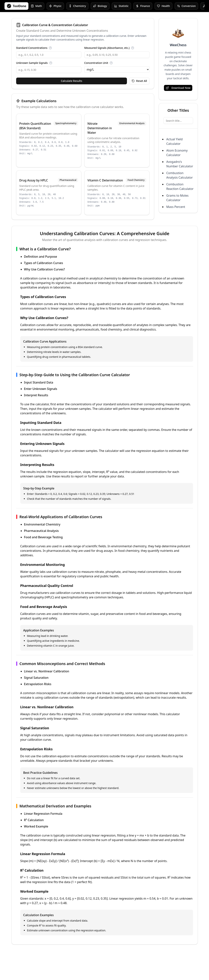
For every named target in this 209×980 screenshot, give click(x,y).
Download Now (178, 88)
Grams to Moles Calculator (177, 198)
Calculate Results (72, 81)
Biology (100, 6)
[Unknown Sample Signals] (49, 70)
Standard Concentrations (32, 48)
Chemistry (77, 6)
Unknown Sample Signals (32, 63)
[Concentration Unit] (117, 69)
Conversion (186, 6)
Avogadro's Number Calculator (180, 164)
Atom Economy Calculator (177, 153)
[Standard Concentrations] (49, 55)
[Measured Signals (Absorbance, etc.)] (117, 55)
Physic (55, 6)
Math (36, 6)
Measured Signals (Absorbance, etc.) (107, 48)
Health (163, 6)
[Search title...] (178, 121)
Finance (143, 6)
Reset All (139, 81)
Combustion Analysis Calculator (180, 175)
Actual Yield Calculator (175, 141)
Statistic (121, 6)
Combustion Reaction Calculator (180, 186)
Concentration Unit (96, 63)
